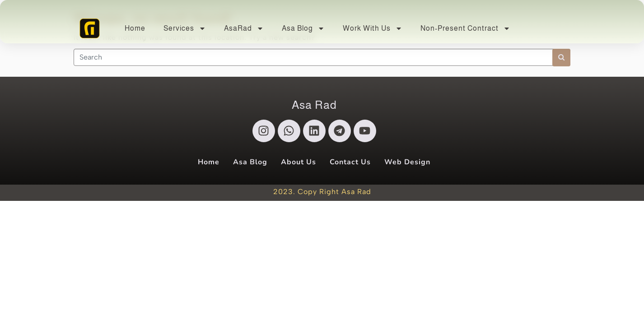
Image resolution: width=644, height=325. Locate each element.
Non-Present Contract (465, 28)
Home (135, 28)
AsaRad (244, 28)
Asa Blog (303, 28)
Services (185, 28)
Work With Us (373, 28)
